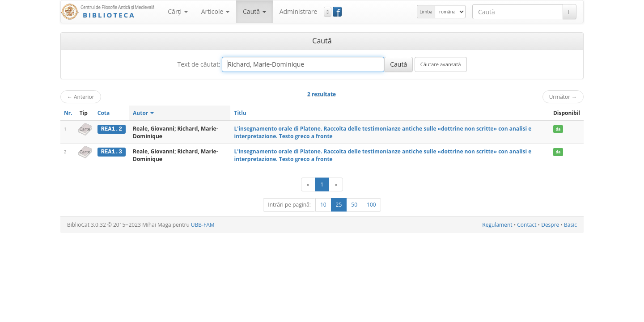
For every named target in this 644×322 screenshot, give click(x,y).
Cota (104, 113)
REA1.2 (112, 129)
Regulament (497, 225)
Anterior (81, 97)
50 (354, 205)
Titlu (240, 113)
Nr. (68, 113)
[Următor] (336, 184)
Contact (527, 225)
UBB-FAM (203, 225)
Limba (426, 12)
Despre (550, 225)
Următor (563, 97)
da (558, 129)
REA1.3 (112, 152)
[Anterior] (308, 184)
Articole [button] (215, 11)
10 (323, 205)
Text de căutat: (199, 64)
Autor (143, 113)
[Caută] (570, 12)
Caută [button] (254, 11)
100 (371, 205)
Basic (570, 225)
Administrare (299, 11)
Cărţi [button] (178, 11)
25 (339, 205)
